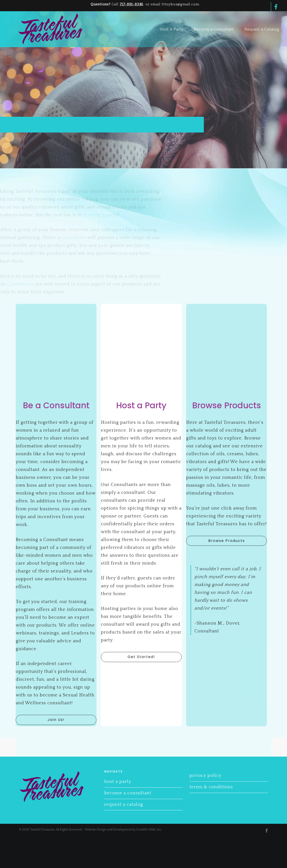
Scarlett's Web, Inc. (149, 830)
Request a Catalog (124, 804)
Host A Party (118, 782)
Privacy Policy (205, 775)
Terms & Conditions (211, 787)
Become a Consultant (128, 793)
